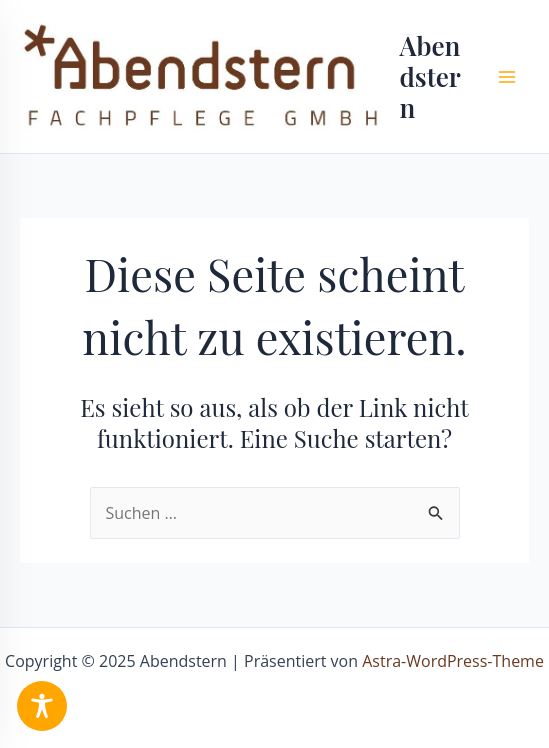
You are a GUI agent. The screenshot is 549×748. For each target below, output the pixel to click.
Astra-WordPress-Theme (453, 661)
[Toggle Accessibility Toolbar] (42, 706)
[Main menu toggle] (507, 77)
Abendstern (429, 76)
